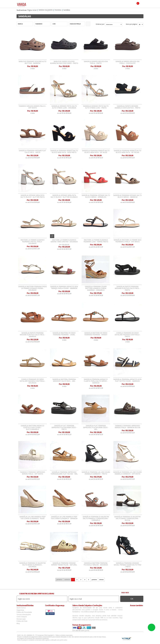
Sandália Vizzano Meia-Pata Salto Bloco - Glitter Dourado (64, 196)
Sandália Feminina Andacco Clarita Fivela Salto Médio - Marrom (96, 381)
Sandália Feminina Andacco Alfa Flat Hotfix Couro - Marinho (127, 380)
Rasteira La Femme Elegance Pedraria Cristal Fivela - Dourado (32, 242)
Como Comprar (22, 617)
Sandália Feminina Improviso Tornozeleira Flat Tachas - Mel (64, 473)
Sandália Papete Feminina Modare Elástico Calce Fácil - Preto (127, 288)
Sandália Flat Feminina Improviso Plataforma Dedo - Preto (64, 427)
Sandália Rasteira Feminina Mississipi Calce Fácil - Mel (64, 380)
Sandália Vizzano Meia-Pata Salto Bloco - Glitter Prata (32, 196)
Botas (103, 4)
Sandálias (67, 10)
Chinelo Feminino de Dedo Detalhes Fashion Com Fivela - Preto (127, 335)
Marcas (85, 4)
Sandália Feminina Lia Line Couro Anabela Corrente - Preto (96, 473)
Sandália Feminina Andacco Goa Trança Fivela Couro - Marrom (64, 287)
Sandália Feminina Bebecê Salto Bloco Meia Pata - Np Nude (96, 152)
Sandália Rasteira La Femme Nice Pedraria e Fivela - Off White (127, 241)
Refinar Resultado (88, 24)
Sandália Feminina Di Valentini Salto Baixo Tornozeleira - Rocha (127, 518)
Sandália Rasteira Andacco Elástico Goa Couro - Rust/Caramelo (32, 427)
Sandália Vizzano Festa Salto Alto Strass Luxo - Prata (96, 107)
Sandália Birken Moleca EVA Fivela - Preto (96, 62)
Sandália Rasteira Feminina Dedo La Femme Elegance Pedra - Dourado (32, 288)
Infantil (94, 4)
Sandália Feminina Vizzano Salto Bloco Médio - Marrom (127, 196)
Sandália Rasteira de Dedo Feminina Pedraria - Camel (64, 334)
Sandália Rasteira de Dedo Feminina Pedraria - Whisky (96, 334)
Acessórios (63, 4)
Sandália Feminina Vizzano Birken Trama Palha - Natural (64, 564)
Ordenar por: (100, 24)
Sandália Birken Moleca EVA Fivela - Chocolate (127, 62)
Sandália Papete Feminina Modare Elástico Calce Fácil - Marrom (32, 335)
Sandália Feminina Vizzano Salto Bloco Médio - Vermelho (96, 196)
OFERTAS (111, 4)
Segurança (20, 610)
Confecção (75, 4)
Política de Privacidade (24, 612)
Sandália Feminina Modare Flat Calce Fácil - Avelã (32, 152)
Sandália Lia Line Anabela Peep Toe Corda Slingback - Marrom (64, 518)
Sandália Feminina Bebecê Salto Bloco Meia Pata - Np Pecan (127, 152)
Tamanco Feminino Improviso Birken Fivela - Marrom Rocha (127, 427)
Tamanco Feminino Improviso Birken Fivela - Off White (32, 473)
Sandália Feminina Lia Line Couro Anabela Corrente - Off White (127, 473)
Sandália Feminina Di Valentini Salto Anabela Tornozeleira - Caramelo (96, 518)
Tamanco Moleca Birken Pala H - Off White (32, 107)
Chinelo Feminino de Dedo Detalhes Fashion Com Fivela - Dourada (32, 381)
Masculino (51, 4)
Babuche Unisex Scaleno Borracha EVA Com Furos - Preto (64, 62)
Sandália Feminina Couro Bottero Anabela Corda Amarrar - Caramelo (96, 288)
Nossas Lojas (21, 619)
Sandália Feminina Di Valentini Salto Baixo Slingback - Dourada (32, 565)
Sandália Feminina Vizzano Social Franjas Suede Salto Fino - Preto (127, 565)
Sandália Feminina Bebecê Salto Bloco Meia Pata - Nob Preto (64, 152)
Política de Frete (22, 621)
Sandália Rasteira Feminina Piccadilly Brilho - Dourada (96, 564)
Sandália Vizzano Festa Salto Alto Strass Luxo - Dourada (64, 107)
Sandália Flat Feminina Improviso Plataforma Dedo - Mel (96, 427)
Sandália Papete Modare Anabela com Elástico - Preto (127, 107)
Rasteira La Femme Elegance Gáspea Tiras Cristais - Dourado (64, 241)
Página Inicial (32, 10)
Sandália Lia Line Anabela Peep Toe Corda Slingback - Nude (32, 518)
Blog (18, 623)
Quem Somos (21, 608)
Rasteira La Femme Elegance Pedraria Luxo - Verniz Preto (96, 241)
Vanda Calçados (46, 10)
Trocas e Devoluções (24, 614)
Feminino (41, 4)
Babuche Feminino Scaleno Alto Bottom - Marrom (32, 62)
